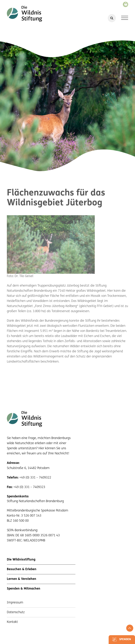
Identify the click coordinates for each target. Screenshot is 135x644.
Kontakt (12, 622)
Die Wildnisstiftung (21, 560)
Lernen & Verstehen (22, 579)
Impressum (15, 603)
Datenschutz (16, 612)
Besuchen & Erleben (22, 569)
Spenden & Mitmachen (24, 589)
